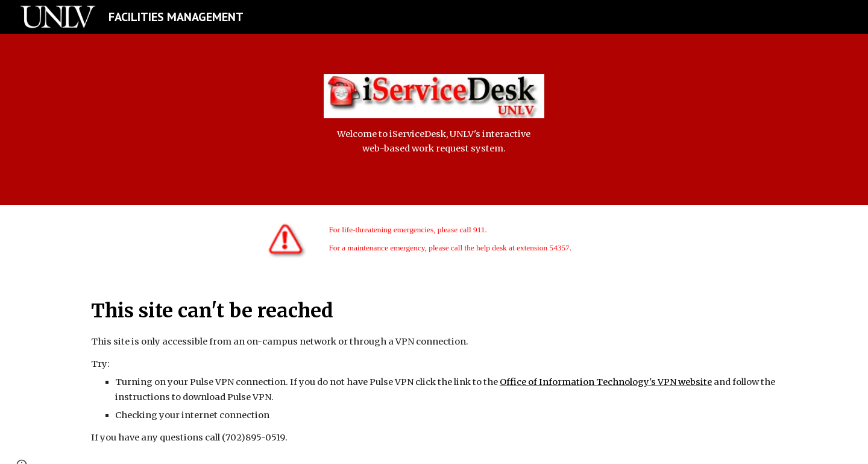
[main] (434, 141)
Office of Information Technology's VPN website (606, 382)
